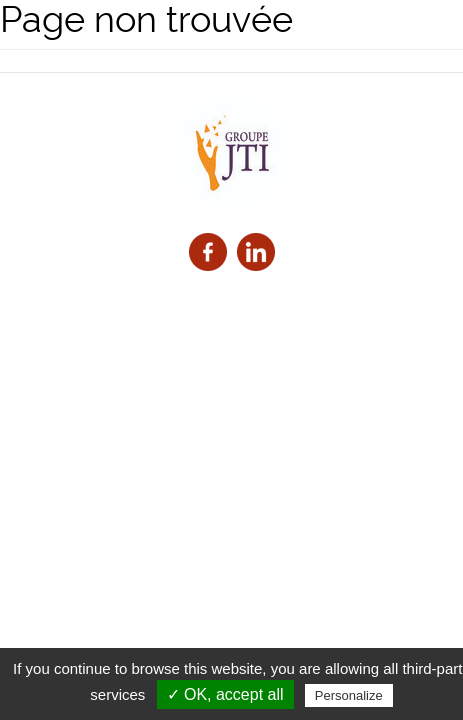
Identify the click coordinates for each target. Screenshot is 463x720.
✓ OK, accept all (225, 694)
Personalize (349, 695)
